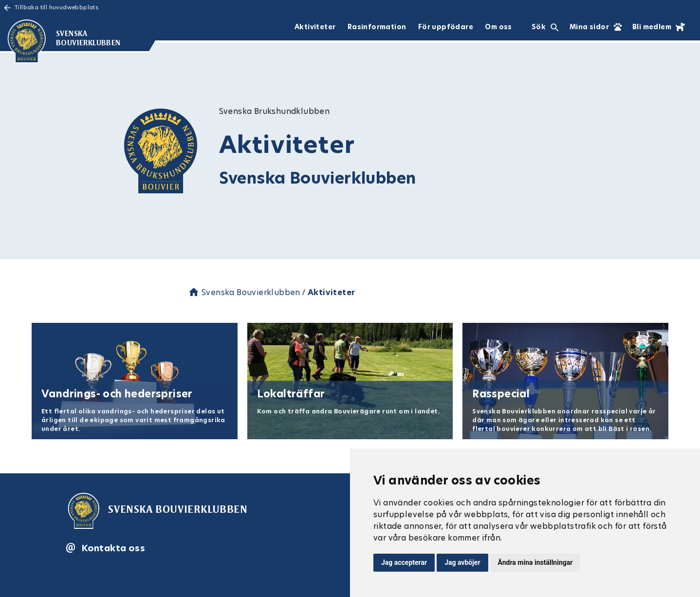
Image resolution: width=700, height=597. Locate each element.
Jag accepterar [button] (404, 562)
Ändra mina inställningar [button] (535, 562)
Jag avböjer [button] (462, 562)
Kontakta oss (113, 548)
